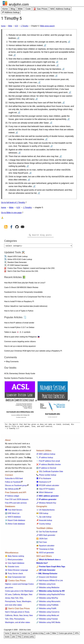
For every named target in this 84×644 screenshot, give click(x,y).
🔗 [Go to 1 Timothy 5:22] (30, 173)
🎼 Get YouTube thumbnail (47, 533)
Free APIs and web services (16, 504)
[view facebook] (11, 227)
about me (15, 634)
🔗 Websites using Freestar (47, 620)
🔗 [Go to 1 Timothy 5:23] (29, 180)
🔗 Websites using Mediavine (48, 588)
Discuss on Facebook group (16, 486)
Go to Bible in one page (11, 213)
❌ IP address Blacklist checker (49, 465)
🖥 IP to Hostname (44, 479)
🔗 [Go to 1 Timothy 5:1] (18, 38)
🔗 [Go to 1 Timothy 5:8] (56, 76)
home (3, 26)
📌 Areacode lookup (44, 521)
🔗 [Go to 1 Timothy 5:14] (68, 119)
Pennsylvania (10, 602)
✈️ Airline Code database (15, 525)
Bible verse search (47, 26)
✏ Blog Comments (11, 362)
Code (28, 9)
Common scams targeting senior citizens (20, 342)
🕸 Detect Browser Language (16, 571)
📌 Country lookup (44, 525)
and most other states (13, 606)
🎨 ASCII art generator (45, 553)
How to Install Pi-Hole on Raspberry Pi (19, 302)
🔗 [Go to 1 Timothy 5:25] (39, 193)
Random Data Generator (17, 263)
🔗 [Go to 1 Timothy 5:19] (19, 153)
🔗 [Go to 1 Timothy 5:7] (63, 69)
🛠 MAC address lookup (46, 455)
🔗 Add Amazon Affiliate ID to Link (50, 581)
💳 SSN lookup (42, 514)
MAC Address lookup (60, 9)
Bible (20, 9)
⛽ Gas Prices (41, 9)
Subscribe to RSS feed (14, 479)
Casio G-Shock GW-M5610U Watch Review (21, 288)
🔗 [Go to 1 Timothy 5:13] (19, 113)
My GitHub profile (12, 490)
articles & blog (38, 634)
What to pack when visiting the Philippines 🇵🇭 (22, 338)
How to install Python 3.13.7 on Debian (19, 328)
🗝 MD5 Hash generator (46, 536)
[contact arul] (23, 227)
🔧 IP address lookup (45, 458)
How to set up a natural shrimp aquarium (20, 347)
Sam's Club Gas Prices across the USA (23, 272)
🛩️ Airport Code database (15, 521)
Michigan (24, 595)
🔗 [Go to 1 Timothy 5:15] (51, 123)
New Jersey (24, 616)
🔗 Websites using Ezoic (46, 585)
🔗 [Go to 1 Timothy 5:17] (46, 139)
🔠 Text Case (42, 543)
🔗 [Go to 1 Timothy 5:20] (61, 156)
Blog (13, 9)
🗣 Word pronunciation (14, 560)
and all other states (23, 623)
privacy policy (29, 638)
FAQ (19, 638)
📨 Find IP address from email (48, 462)
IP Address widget (12, 497)
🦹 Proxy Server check (14, 574)
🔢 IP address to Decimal (46, 469)
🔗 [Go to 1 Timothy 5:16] (17, 133)
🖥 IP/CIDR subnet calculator (48, 486)
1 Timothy (25, 26)
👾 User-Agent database (15, 564)
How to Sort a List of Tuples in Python (19, 312)
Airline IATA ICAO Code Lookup (20, 260)
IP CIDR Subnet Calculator (18, 266)
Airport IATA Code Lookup (17, 257)
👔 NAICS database (13, 518)
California (16, 595)
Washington (26, 602)
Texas (19, 602)
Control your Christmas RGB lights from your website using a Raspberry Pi (33, 352)
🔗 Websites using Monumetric (48, 602)
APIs (77, 634)
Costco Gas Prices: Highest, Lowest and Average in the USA (31, 269)
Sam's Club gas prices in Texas (17, 613)
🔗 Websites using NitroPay (47, 599)
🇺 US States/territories (45, 511)
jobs (14, 638)
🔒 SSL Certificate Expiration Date (50, 472)
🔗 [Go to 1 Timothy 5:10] (70, 92)
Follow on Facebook (13, 483)
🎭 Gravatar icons (12, 567)
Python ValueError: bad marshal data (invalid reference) (26, 307)
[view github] (17, 227)
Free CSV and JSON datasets (17, 500)
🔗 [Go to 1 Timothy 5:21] (28, 166)
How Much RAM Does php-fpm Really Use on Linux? (25, 284)
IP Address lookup (11, 12)
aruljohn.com (19, 4)
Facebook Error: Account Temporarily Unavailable (23, 293)
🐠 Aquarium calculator (45, 546)
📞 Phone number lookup (46, 476)
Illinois (16, 616)
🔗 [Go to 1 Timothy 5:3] (45, 45)
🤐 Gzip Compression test (15, 578)
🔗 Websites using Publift (46, 609)
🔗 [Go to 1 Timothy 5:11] (37, 99)
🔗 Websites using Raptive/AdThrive (51, 595)
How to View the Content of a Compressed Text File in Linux (27, 298)
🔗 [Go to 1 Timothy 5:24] (34, 186)
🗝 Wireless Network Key (46, 504)
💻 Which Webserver (45, 493)
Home (5, 9)
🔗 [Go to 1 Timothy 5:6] (57, 65)
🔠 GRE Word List (12, 514)
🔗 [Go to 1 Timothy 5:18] (52, 146)
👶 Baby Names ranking (14, 557)
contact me (26, 634)
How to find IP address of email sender (19, 324)
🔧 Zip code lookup (44, 518)
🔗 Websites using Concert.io (48, 613)
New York (15, 599)
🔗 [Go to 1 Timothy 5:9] (39, 82)
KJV (16, 26)
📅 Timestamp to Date (45, 550)
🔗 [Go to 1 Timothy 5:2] (69, 42)
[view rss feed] (6, 227)
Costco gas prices (66, 634)
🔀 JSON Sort (42, 539)
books (7, 638)
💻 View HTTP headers (45, 490)
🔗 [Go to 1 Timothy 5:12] (64, 103)
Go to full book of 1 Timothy (13, 202)
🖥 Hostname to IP (44, 483)
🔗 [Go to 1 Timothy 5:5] (57, 62)
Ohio (21, 599)
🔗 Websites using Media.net (48, 616)
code (48, 634)
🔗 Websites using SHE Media (48, 623)
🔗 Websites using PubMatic (47, 606)
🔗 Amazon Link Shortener (47, 578)
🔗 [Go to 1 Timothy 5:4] (15, 55)
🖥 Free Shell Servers (14, 511)
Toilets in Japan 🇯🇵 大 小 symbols (17, 333)
